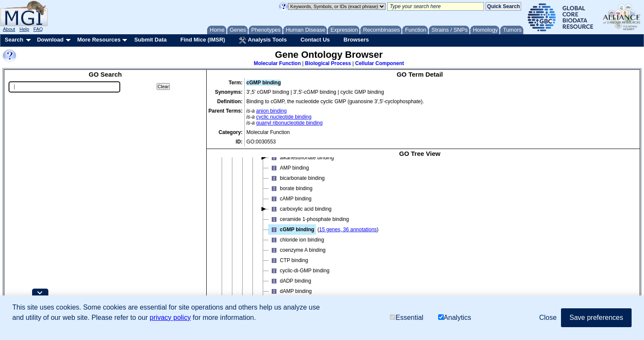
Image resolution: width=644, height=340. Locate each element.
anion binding (272, 111)
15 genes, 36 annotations (348, 230)
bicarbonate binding (297, 178)
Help (24, 29)
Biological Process (328, 63)
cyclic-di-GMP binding (299, 271)
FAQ (38, 29)
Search (14, 40)
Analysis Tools (263, 40)
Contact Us (315, 40)
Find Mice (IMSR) (203, 40)
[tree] (420, 236)
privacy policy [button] (170, 318)
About (9, 29)
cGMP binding (291, 230)
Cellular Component (380, 63)
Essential (407, 318)
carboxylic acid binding (300, 209)
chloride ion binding (296, 240)
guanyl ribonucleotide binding (289, 123)
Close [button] (548, 318)
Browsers (356, 40)
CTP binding (288, 260)
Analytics (455, 318)
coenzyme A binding (297, 250)
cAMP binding (290, 199)
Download (50, 40)
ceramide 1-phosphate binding (309, 219)
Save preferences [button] (596, 318)
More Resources (99, 40)
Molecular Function (277, 63)
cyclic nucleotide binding (284, 117)
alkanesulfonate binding (301, 158)
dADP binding (290, 281)
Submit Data (151, 40)
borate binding (291, 188)
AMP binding (289, 168)
